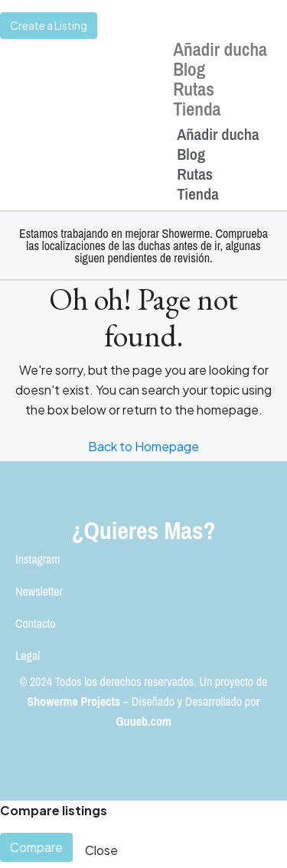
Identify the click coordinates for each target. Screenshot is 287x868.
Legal (28, 655)
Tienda (197, 109)
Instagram (38, 559)
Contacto (36, 623)
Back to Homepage (143, 446)
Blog (189, 69)
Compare (36, 847)
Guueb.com (143, 721)
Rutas (194, 89)
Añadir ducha (220, 49)
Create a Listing (49, 25)
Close (101, 850)
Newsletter (39, 591)
